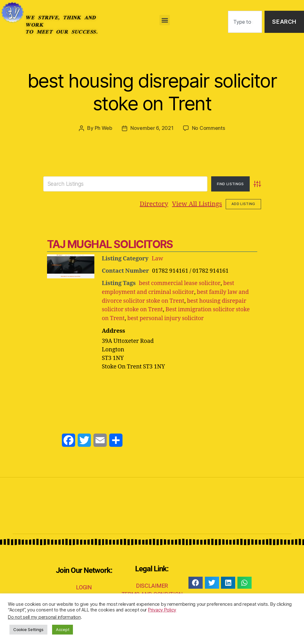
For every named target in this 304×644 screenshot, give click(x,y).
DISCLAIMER (152, 584)
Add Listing (243, 204)
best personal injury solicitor (166, 317)
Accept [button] (63, 629)
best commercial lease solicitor (180, 283)
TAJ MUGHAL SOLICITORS (110, 244)
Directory (154, 204)
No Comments (209, 128)
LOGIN (84, 586)
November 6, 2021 (152, 128)
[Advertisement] (152, 386)
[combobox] (245, 22)
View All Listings (197, 204)
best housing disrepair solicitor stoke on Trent (152, 92)
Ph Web (104, 128)
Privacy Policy (162, 610)
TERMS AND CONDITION (152, 593)
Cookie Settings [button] (28, 629)
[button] (165, 20)
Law (157, 258)
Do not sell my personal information (44, 617)
